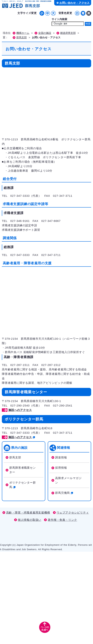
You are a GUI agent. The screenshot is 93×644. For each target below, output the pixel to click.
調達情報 (61, 457)
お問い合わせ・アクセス (75, 3)
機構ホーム (23, 33)
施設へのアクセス (20, 410)
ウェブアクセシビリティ (73, 513)
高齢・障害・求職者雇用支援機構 (28, 513)
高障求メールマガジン (68, 480)
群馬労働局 (64, 493)
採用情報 (61, 468)
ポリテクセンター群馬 (22, 485)
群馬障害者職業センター (22, 470)
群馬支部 (22, 38)
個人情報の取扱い (30, 520)
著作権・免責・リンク (62, 520)
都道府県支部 (68, 33)
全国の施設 (45, 33)
